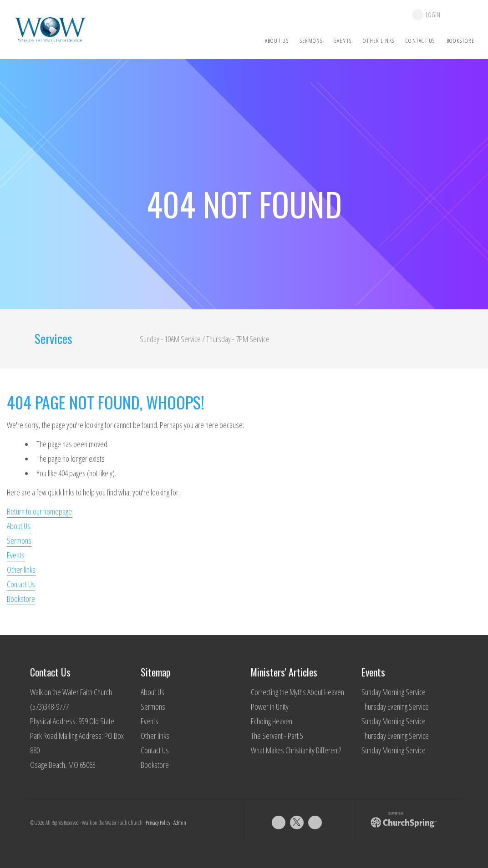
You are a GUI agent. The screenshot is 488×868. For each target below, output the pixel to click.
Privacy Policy (158, 823)
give (462, 15)
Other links (21, 570)
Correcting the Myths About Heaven (297, 692)
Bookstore (21, 599)
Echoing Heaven (272, 721)
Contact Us (21, 584)
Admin (180, 823)
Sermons (19, 540)
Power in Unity (270, 707)
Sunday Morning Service (394, 692)
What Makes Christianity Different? (296, 750)
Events (16, 555)
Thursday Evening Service (395, 707)
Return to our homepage (39, 511)
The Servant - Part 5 (277, 736)
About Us (19, 526)
